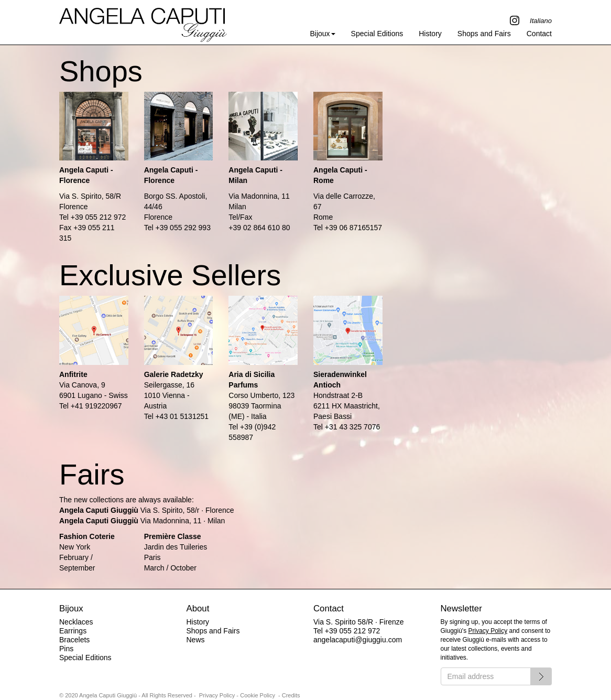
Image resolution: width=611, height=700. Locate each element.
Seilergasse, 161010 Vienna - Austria (170, 395)
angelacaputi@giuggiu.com (358, 640)
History (430, 34)
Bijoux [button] (322, 34)
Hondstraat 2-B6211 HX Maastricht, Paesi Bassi (347, 406)
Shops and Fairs (484, 34)
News (196, 640)
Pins (66, 649)
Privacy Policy (488, 631)
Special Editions (377, 34)
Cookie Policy (258, 695)
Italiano (541, 21)
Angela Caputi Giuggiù (143, 22)
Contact (539, 34)
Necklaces (76, 622)
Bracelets (74, 640)
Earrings (73, 631)
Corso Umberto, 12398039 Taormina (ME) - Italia (261, 406)
